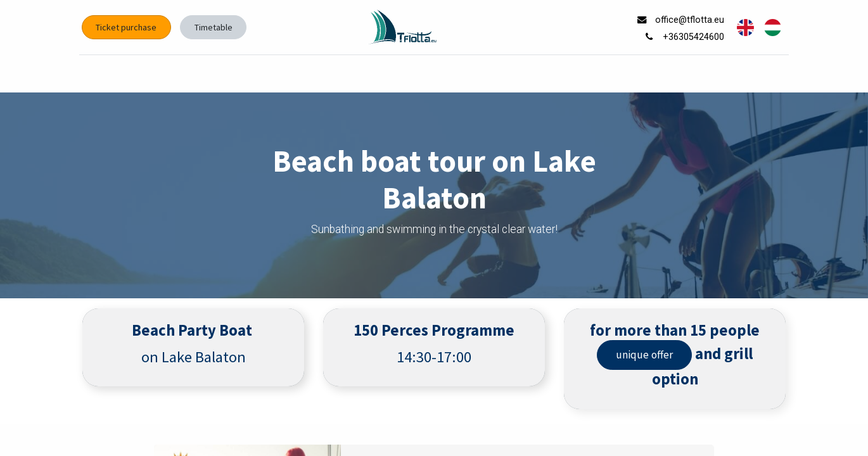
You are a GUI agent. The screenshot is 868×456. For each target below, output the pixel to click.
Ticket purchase (129, 27)
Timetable (216, 27)
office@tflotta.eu (688, 20)
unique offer (644, 355)
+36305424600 (692, 37)
